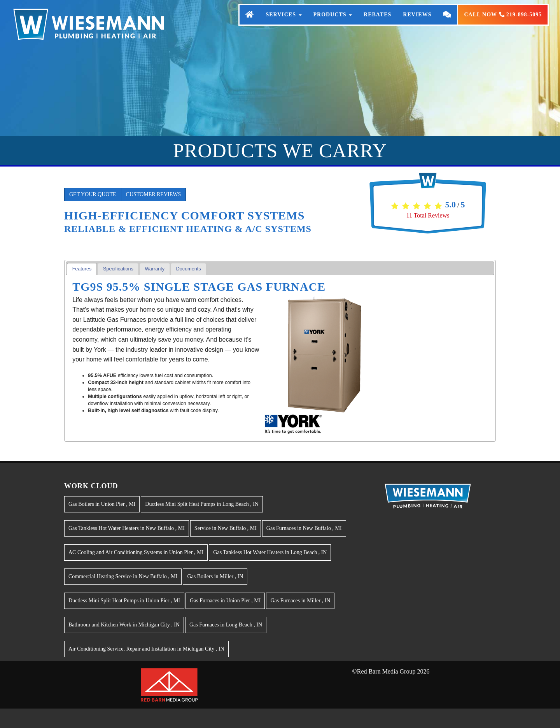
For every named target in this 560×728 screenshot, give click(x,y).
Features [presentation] (82, 269)
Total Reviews (428, 215)
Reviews (417, 22)
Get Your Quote (93, 194)
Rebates (377, 22)
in (102, 504)
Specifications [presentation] (118, 269)
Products (333, 22)
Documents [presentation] (189, 269)
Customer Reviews (154, 194)
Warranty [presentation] (155, 269)
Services (283, 22)
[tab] (82, 269)
